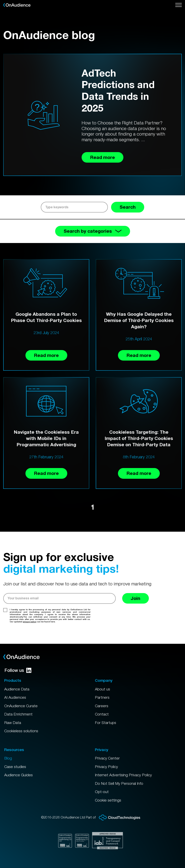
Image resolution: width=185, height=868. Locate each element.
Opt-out (102, 792)
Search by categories (93, 231)
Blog (8, 758)
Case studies (15, 767)
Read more (46, 355)
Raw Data (13, 723)
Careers (102, 706)
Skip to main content (0, 0)
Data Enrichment (18, 714)
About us (102, 689)
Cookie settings (108, 800)
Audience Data (17, 689)
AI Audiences (15, 697)
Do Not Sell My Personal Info (119, 783)
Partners (102, 697)
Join (136, 598)
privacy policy (30, 622)
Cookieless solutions (21, 731)
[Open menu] (179, 5)
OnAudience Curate (21, 706)
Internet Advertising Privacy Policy (123, 775)
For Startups (106, 723)
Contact (102, 714)
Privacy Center (107, 758)
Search (128, 207)
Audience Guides (18, 775)
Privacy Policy (106, 767)
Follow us (18, 670)
